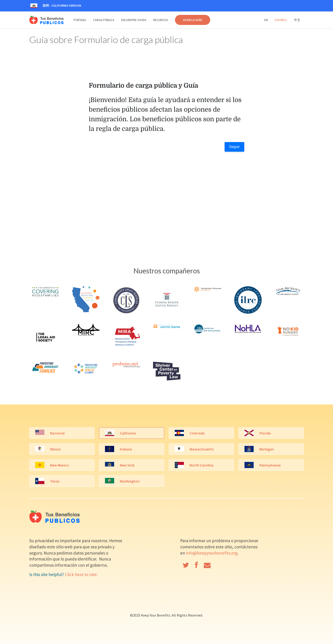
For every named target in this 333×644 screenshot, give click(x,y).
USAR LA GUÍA (193, 20)
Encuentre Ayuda (134, 20)
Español (281, 20)
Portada (80, 20)
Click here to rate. (81, 574)
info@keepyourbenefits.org (212, 553)
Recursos (161, 20)
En (266, 20)
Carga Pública (104, 20)
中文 (297, 20)
